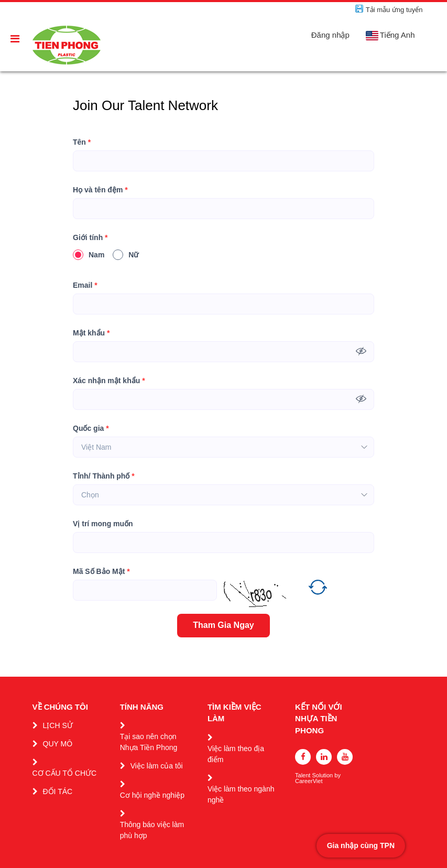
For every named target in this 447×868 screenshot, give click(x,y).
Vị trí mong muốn (103, 524)
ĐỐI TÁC (58, 791)
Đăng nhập (330, 35)
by (338, 775)
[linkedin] (324, 757)
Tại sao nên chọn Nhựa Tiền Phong (149, 742)
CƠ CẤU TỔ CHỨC (65, 773)
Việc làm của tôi (157, 766)
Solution (323, 775)
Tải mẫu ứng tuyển (394, 10)
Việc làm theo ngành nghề (241, 794)
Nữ (126, 255)
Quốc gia (91, 428)
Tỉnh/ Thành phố (104, 476)
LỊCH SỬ (58, 725)
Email (85, 285)
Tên (82, 142)
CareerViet (309, 781)
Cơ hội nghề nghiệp (152, 795)
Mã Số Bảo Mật (101, 572)
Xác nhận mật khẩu (109, 381)
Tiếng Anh (390, 35)
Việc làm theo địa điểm (236, 754)
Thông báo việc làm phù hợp (152, 830)
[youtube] (345, 757)
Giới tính (90, 238)
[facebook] (303, 757)
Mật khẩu (91, 333)
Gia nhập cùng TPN (361, 845)
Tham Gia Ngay (223, 625)
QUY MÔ (58, 744)
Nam (89, 255)
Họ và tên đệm (100, 190)
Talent (303, 775)
